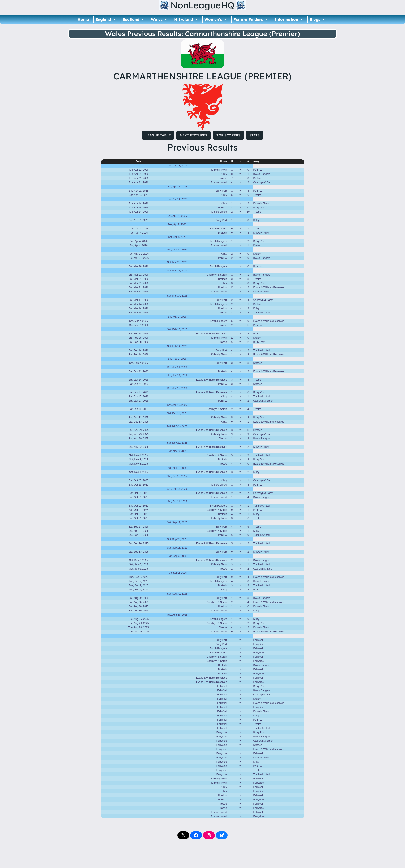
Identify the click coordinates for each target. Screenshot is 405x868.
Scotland (134, 19)
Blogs (317, 19)
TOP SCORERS (228, 135)
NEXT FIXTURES (193, 135)
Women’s (216, 19)
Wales (159, 19)
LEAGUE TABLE (158, 135)
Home (83, 19)
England (106, 19)
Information (289, 19)
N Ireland (186, 19)
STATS (255, 135)
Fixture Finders (251, 19)
